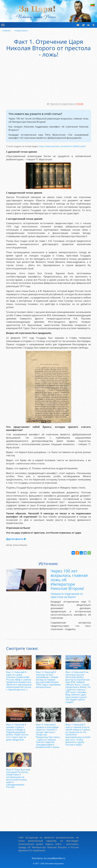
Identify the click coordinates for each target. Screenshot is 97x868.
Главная (6, 31)
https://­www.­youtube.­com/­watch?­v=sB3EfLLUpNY (62, 146)
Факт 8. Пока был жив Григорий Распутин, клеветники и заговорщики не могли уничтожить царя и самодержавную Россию (18, 778)
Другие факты (16, 539)
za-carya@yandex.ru (54, 858)
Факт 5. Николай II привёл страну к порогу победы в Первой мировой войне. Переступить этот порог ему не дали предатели (17, 732)
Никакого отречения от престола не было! (67, 595)
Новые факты (21, 31)
